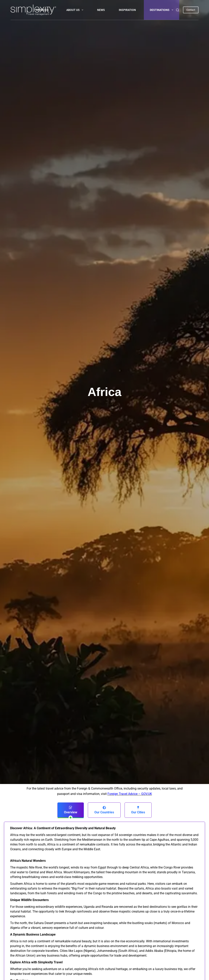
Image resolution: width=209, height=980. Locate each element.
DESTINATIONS (162, 10)
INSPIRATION (127, 10)
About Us (76, 10)
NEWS (101, 10)
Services (45, 10)
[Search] (178, 10)
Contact (191, 10)
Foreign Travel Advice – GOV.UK (130, 794)
